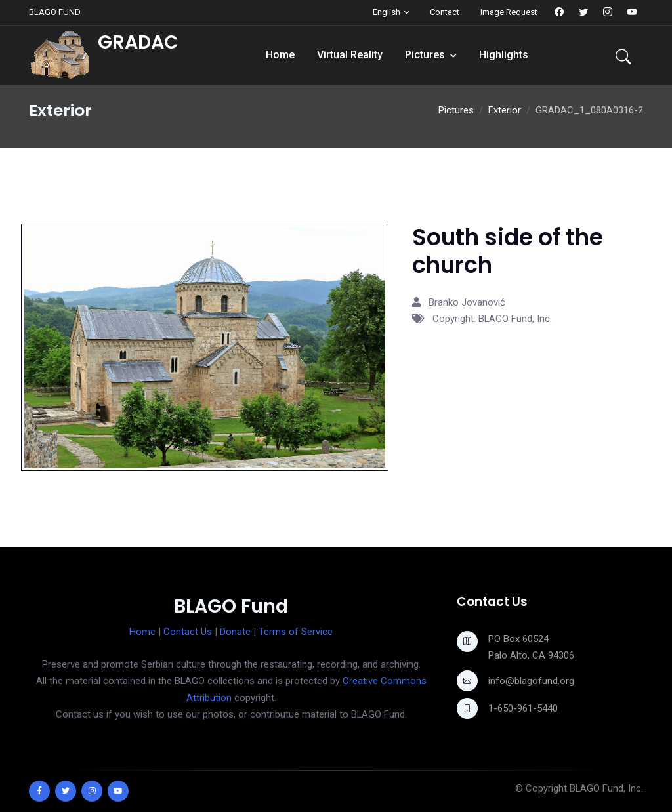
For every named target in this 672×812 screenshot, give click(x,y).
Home (280, 55)
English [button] (387, 12)
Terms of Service (296, 632)
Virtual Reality (350, 55)
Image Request (509, 12)
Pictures (425, 55)
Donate (235, 632)
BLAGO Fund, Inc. (606, 788)
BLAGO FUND (55, 12)
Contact (445, 12)
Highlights (504, 55)
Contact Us (188, 632)
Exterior (505, 110)
